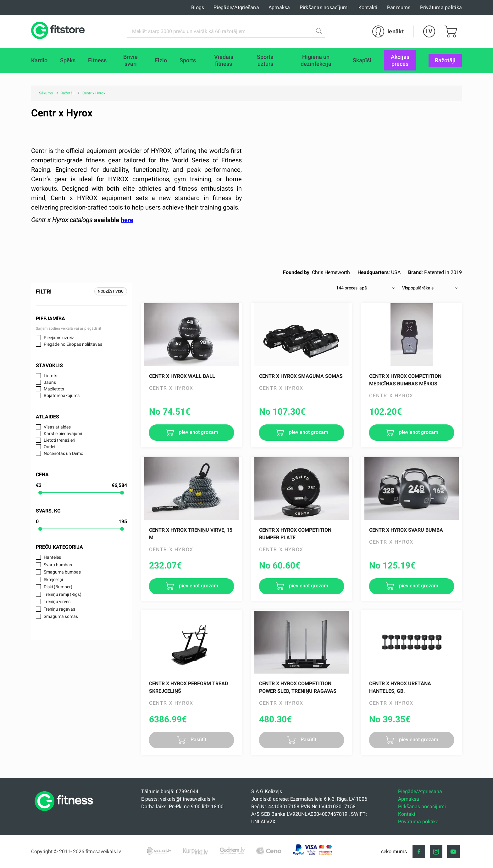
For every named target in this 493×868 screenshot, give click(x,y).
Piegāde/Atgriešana (236, 7)
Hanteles (52, 557)
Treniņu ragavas (59, 609)
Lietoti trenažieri (59, 440)
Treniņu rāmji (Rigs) (63, 594)
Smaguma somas (61, 616)
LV (429, 31)
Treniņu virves (57, 602)
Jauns (50, 382)
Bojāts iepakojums (62, 395)
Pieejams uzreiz (59, 338)
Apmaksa (279, 7)
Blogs (198, 7)
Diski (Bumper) (58, 587)
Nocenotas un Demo (64, 453)
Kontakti (368, 7)
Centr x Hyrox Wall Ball (182, 376)
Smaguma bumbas (62, 572)
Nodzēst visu (111, 291)
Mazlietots (54, 389)
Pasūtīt (198, 739)
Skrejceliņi (53, 580)
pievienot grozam (198, 432)
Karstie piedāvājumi (63, 434)
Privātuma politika (441, 7)
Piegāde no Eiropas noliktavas (73, 344)
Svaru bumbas (58, 565)
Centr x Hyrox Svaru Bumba (406, 530)
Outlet (50, 447)
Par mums (399, 7)
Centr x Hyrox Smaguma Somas (301, 376)
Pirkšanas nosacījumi (324, 7)
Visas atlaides (57, 427)
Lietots (50, 376)
